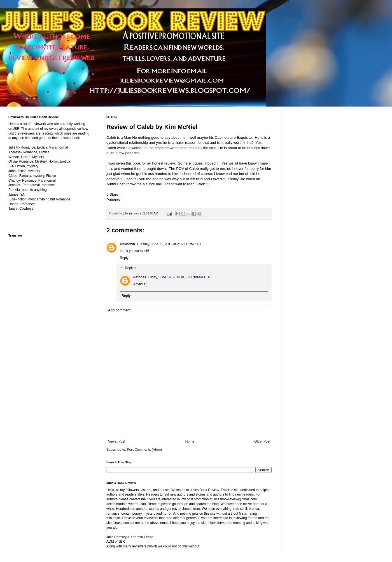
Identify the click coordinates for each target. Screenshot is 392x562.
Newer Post (116, 441)
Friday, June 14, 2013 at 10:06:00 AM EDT (179, 277)
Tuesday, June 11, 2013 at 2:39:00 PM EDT (169, 244)
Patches (140, 277)
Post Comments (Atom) (144, 450)
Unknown (127, 244)
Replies (130, 268)
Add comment (119, 310)
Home (190, 441)
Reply (124, 258)
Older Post (262, 441)
